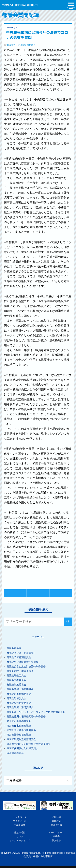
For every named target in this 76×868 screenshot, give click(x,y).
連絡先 (56, 836)
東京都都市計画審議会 (19, 721)
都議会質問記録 (20, 15)
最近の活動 (20, 832)
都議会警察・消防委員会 (20, 689)
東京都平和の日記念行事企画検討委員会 (29, 744)
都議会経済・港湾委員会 (20, 707)
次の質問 (61, 593)
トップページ (20, 817)
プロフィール (20, 821)
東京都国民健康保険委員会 (21, 730)
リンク (20, 836)
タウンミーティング (20, 840)
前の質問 (15, 593)
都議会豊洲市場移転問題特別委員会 (26, 717)
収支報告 (56, 840)
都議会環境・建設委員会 (20, 671)
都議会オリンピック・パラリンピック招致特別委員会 (36, 712)
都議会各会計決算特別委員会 (21, 45)
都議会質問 (20, 825)
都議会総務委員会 (16, 698)
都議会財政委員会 (16, 685)
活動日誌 (56, 817)
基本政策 (56, 821)
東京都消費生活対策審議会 (21, 739)
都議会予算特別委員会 (19, 657)
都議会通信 (56, 825)
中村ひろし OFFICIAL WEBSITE (20, 5)
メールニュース (56, 832)
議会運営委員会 (15, 753)
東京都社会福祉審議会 (19, 735)
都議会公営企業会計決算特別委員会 (26, 667)
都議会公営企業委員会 (19, 703)
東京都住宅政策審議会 (19, 726)
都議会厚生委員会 (16, 675)
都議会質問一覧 (38, 593)
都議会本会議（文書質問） (21, 653)
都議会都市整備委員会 (19, 694)
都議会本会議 (14, 648)
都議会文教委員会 (16, 680)
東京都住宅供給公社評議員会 (22, 748)
